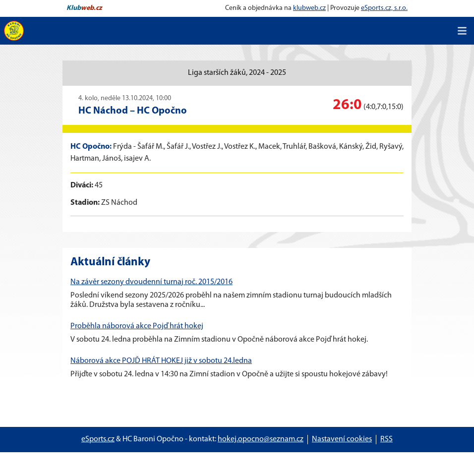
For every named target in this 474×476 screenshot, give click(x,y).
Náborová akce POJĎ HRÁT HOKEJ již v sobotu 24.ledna (161, 361)
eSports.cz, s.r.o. (384, 8)
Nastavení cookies (342, 439)
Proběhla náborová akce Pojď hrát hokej (137, 326)
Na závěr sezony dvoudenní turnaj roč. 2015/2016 (151, 282)
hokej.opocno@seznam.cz (261, 439)
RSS (386, 439)
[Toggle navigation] (462, 31)
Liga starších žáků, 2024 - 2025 (237, 73)
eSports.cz (98, 439)
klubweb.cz (309, 8)
